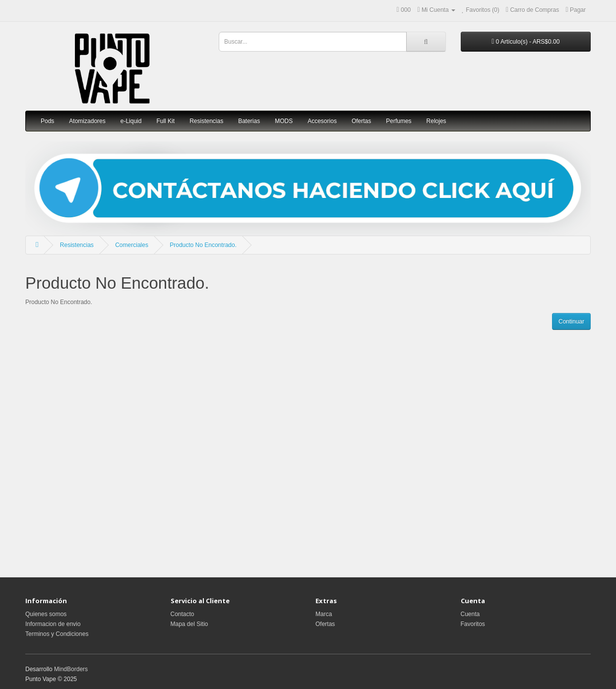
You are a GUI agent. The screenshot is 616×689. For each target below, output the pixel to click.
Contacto (183, 614)
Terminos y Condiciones (57, 634)
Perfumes (399, 121)
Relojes (436, 121)
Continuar (571, 321)
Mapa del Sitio (189, 624)
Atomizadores (87, 121)
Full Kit (165, 121)
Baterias (249, 121)
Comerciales (132, 245)
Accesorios (322, 121)
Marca (324, 614)
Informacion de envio (53, 624)
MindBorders (71, 669)
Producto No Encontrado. (203, 245)
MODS (284, 121)
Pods (47, 121)
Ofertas (361, 121)
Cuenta (470, 614)
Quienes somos (46, 614)
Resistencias (206, 121)
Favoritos (473, 624)
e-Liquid (131, 121)
